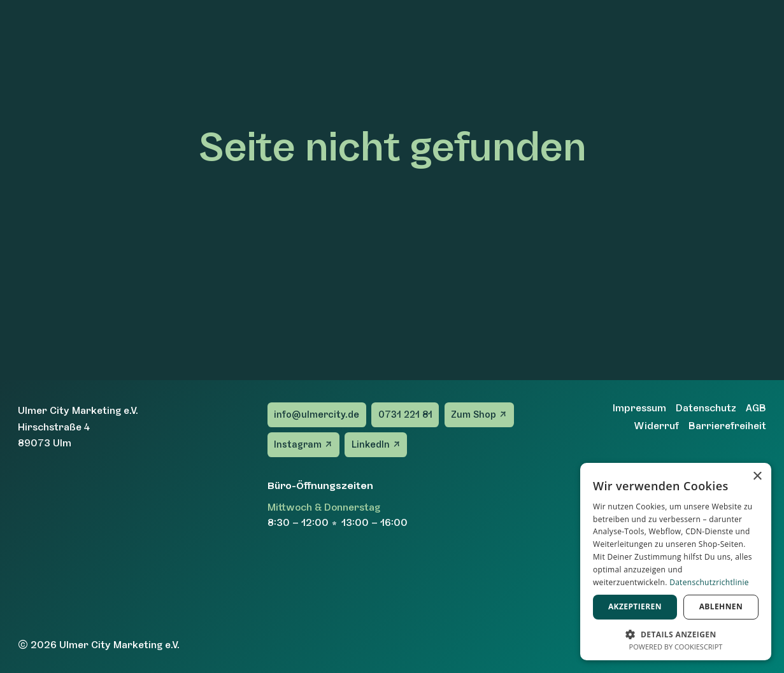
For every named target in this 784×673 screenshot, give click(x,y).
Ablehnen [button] (721, 606)
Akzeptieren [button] (635, 606)
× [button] (757, 477)
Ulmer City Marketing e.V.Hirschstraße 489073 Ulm (78, 427)
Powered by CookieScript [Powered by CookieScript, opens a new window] (676, 647)
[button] (676, 633)
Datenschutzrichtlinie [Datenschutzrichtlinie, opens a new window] (709, 582)
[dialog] (676, 562)
